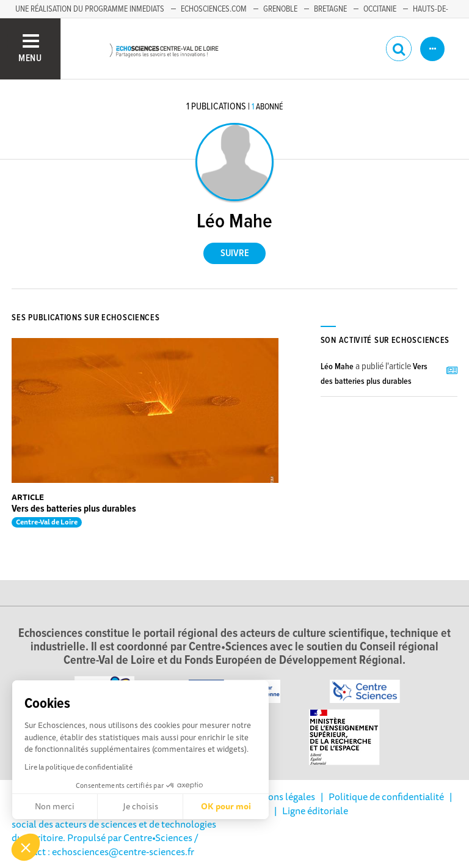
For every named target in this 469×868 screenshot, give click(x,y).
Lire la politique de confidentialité (78, 767)
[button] (26, 847)
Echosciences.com (214, 9)
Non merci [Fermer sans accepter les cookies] (55, 806)
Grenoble (280, 9)
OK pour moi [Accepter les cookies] (226, 806)
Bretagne (330, 9)
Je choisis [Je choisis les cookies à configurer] (140, 806)
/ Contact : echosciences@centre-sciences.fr (105, 844)
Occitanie (380, 9)
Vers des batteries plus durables (74, 509)
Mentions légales (279, 796)
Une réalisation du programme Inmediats (90, 9)
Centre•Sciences (158, 837)
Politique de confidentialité (386, 796)
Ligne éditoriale (315, 811)
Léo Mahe (337, 367)
